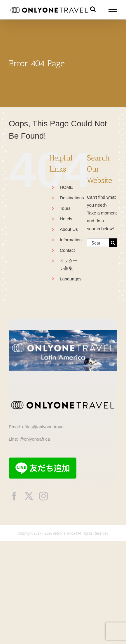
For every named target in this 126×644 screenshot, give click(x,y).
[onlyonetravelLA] (63, 333)
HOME (66, 187)
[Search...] (98, 243)
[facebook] (14, 496)
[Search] (113, 243)
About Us (69, 229)
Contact (67, 250)
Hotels (66, 219)
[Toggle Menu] (113, 9)
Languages (71, 279)
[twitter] (29, 496)
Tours (65, 208)
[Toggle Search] (93, 9)
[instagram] (43, 496)
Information (71, 240)
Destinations (72, 198)
